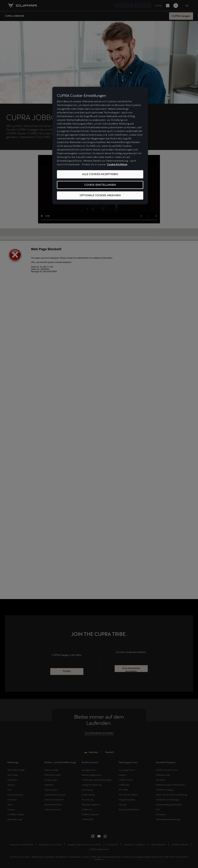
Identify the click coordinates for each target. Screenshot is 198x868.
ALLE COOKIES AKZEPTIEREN (100, 174)
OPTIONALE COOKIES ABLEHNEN (100, 195)
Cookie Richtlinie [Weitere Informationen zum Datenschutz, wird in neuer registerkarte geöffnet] (117, 164)
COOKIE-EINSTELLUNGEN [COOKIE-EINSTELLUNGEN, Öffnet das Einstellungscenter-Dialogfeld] (100, 185)
